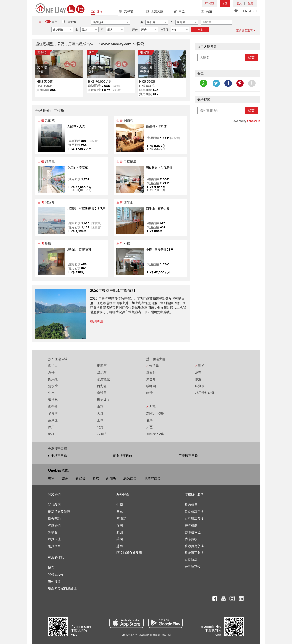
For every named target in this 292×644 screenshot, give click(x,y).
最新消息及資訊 (59, 512)
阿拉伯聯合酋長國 (129, 553)
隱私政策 (167, 635)
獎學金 (53, 532)
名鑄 (149, 420)
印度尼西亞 (152, 478)
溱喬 (198, 372)
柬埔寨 (121, 519)
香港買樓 (191, 539)
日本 (120, 512)
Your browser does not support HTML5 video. (51, 138)
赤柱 (51, 434)
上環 (100, 420)
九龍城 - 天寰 (76, 126)
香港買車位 (193, 567)
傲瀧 (198, 379)
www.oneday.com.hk (119, 44)
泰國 (96, 478)
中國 (120, 505)
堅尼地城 (103, 379)
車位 (179, 12)
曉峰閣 (151, 386)
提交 (251, 57)
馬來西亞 (130, 478)
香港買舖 (191, 560)
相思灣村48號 (205, 393)
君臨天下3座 (155, 413)
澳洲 (120, 532)
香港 (51, 478)
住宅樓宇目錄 (57, 456)
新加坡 (111, 478)
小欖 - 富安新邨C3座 (160, 250)
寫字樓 (126, 12)
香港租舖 (191, 525)
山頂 (100, 407)
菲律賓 (80, 478)
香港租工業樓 (194, 519)
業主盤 (72, 22)
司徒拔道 (126, 161)
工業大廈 (155, 12)
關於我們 (54, 505)
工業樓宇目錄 (188, 456)
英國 (120, 539)
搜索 (200, 30)
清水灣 (53, 386)
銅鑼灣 (125, 120)
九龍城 (46, 120)
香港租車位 (193, 532)
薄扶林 (53, 400)
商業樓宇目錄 (123, 456)
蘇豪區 (53, 420)
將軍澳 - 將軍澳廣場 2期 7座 (86, 209)
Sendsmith (254, 121)
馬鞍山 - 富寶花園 (79, 250)
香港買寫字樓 (194, 546)
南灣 (149, 393)
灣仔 (51, 372)
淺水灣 (102, 372)
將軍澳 (46, 203)
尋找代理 (54, 539)
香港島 (153, 366)
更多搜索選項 (246, 31)
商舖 (206, 12)
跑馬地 (46, 161)
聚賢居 (151, 379)
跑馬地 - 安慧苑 (78, 168)
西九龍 (102, 386)
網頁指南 (54, 546)
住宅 (97, 12)
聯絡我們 (54, 525)
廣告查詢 (54, 519)
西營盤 (53, 407)
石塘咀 (102, 434)
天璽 (149, 427)
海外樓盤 (209, 3)
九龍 (151, 407)
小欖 (123, 244)
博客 (51, 568)
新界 (200, 366)
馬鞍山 (46, 244)
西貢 (51, 427)
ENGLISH (250, 11)
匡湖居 (200, 386)
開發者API (55, 575)
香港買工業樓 (194, 553)
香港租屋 (191, 505)
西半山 (125, 203)
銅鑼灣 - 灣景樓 (156, 126)
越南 (65, 478)
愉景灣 (53, 413)
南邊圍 (102, 393)
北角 (100, 427)
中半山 (53, 393)
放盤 (225, 3)
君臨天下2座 (155, 434)
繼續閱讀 (96, 321)
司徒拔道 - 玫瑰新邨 (159, 168)
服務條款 (155, 635)
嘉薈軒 (151, 372)
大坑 (100, 413)
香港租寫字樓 (194, 512)
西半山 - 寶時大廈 (158, 209)
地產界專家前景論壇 (62, 588)
